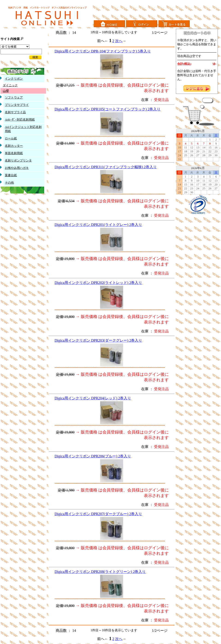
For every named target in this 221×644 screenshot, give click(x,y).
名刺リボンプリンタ (18, 160)
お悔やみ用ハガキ (17, 168)
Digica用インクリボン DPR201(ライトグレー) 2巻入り (98, 225)
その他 (9, 183)
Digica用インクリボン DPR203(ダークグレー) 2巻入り (98, 340)
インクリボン (14, 79)
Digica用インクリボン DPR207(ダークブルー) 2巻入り (98, 514)
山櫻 (6, 91)
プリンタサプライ (17, 105)
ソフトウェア (14, 97)
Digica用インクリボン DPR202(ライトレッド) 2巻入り (98, 283)
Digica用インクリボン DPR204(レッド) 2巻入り (93, 398)
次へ (119, 41)
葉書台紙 (11, 175)
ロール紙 (11, 138)
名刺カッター (14, 146)
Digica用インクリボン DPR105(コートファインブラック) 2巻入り (108, 109)
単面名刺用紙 (14, 153)
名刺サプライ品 (15, 112)
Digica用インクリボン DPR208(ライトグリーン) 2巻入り (100, 572)
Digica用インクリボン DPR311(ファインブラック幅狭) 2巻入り (106, 167)
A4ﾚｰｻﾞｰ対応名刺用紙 (20, 120)
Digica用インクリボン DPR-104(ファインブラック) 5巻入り (103, 51)
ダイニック (10, 85)
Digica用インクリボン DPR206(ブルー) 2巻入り (93, 456)
